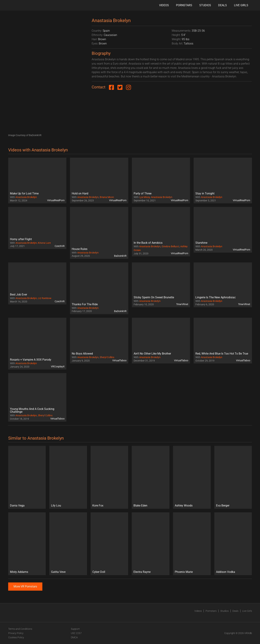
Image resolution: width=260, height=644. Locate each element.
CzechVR (60, 246)
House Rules (80, 249)
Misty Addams (19, 572)
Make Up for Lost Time (24, 193)
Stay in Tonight (205, 193)
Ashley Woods (184, 506)
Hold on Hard (80, 193)
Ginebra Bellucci (170, 246)
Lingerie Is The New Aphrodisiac (216, 297)
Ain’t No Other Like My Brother (152, 354)
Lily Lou (56, 506)
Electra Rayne (142, 572)
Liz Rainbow (45, 298)
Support (75, 629)
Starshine (201, 243)
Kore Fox (98, 506)
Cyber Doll (99, 572)
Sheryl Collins (107, 357)
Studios (205, 5)
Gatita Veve (58, 572)
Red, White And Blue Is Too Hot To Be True (222, 354)
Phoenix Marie (184, 572)
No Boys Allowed (82, 354)
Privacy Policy (16, 633)
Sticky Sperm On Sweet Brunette (154, 297)
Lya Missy (145, 197)
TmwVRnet (182, 304)
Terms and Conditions (20, 629)
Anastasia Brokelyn (26, 197)
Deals (223, 5)
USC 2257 (76, 633)
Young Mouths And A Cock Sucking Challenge (32, 410)
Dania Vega (17, 506)
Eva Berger (223, 506)
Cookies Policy (16, 637)
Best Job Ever (19, 295)
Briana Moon (107, 197)
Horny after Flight (21, 239)
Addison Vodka (226, 572)
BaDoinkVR (120, 256)
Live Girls (241, 5)
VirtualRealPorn (56, 200)
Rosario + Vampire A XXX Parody (31, 360)
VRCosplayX (58, 366)
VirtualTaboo (119, 360)
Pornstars (184, 5)
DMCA (74, 637)
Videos (164, 5)
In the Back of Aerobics (148, 243)
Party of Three (143, 193)
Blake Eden (140, 506)
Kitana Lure (44, 243)
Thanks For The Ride (85, 304)
